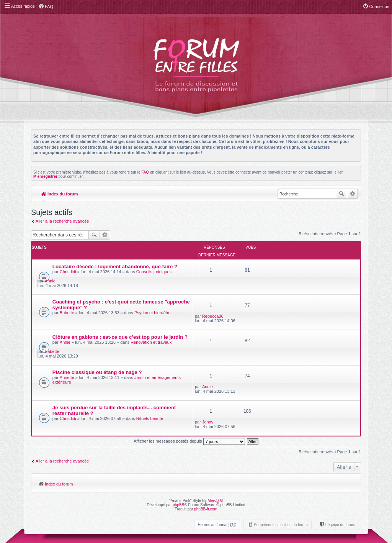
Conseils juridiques (154, 264)
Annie (276, 260)
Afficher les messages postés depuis (189, 376)
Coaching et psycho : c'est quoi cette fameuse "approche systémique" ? (108, 284)
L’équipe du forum (340, 460)
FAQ (145, 172)
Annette (67, 335)
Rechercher (341, 194)
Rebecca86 (281, 282)
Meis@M (215, 436)
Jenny (276, 354)
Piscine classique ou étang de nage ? (97, 330)
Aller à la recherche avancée (62, 221)
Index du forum (60, 194)
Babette (67, 292)
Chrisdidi (68, 264)
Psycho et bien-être (153, 292)
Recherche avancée (352, 194)
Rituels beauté (150, 364)
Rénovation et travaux (151, 316)
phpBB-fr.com (206, 444)
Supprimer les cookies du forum (281, 460)
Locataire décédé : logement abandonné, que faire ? (115, 259)
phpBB (178, 440)
